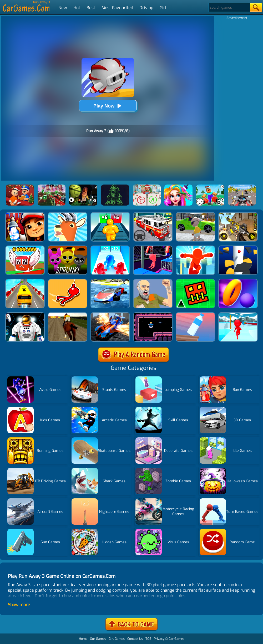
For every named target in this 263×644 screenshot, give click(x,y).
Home (83, 639)
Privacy (159, 639)
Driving (146, 8)
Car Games (176, 639)
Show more (19, 605)
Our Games (98, 639)
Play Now (108, 106)
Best (91, 8)
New (63, 8)
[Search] (229, 7)
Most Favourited (117, 8)
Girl (163, 8)
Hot (77, 8)
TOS (148, 639)
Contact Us (135, 639)
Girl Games (117, 639)
